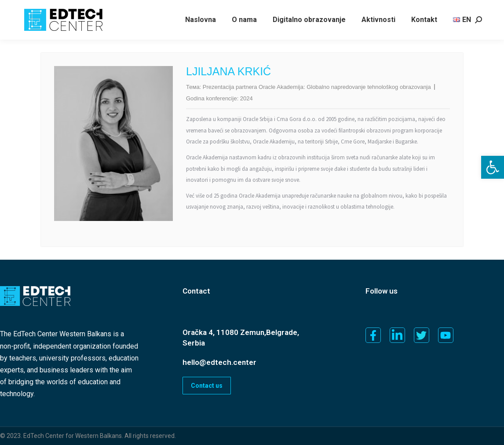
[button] (493, 167)
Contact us (207, 386)
